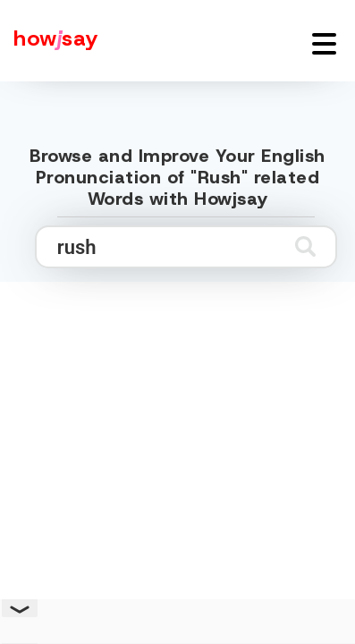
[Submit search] (305, 246)
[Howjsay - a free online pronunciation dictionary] (49, 41)
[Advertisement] (177, 466)
